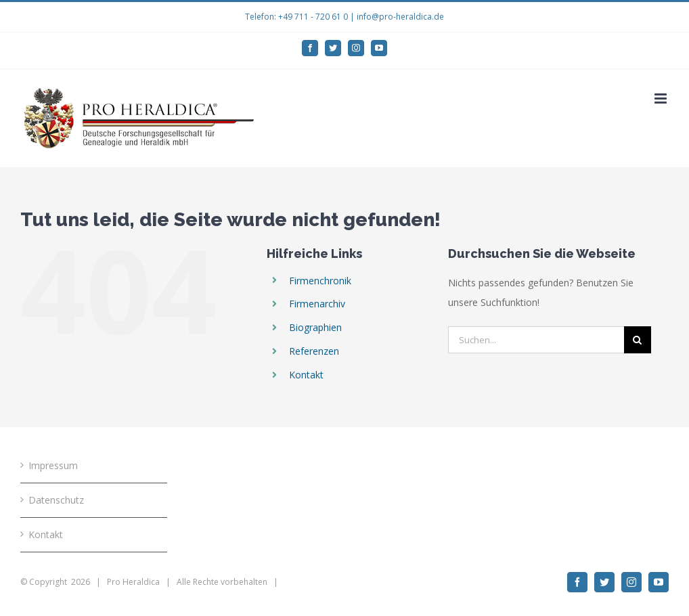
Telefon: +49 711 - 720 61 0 (296, 17)
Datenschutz (56, 500)
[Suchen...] (536, 340)
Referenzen (314, 351)
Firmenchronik (320, 281)
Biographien (315, 327)
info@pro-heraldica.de (400, 17)
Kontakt (306, 375)
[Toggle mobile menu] (662, 98)
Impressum (53, 465)
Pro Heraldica (133, 582)
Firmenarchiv (317, 304)
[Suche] (638, 340)
